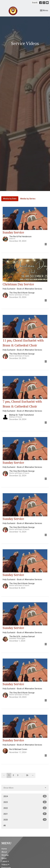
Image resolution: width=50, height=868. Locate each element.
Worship (5, 855)
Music (4, 858)
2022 (25, 808)
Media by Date (10, 199)
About (4, 852)
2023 (25, 802)
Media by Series (28, 199)
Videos (5, 865)
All (5, 826)
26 (27, 775)
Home (4, 849)
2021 (25, 814)
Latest (5, 861)
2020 (25, 820)
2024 (25, 796)
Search (35, 3)
